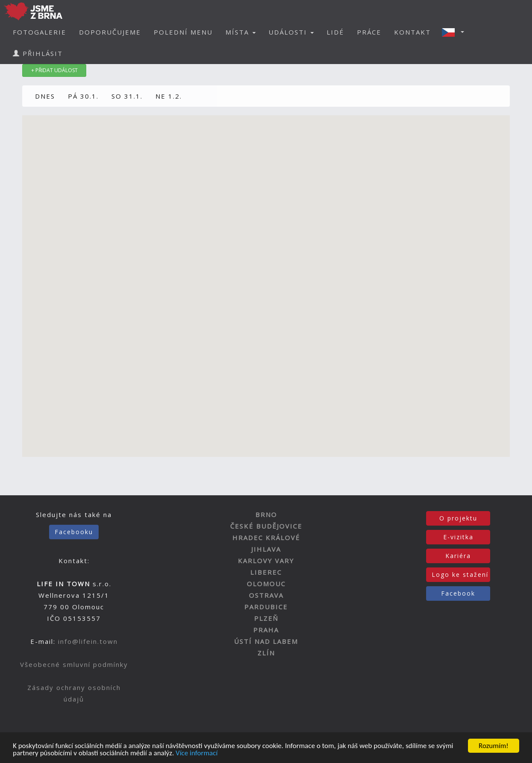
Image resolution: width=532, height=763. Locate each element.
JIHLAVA (266, 549)
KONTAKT (412, 32)
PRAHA (266, 630)
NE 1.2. (169, 96)
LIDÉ (335, 32)
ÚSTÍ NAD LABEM (266, 641)
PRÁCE (369, 32)
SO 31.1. (127, 96)
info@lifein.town (88, 641)
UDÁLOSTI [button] (291, 32)
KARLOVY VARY (266, 561)
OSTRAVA (266, 595)
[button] (456, 32)
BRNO (266, 515)
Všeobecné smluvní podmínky (74, 664)
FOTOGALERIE (39, 32)
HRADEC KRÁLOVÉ (266, 538)
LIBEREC (266, 572)
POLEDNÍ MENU (183, 32)
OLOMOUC (266, 584)
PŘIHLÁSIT (38, 53)
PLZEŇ (266, 618)
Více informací (196, 754)
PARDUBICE (266, 607)
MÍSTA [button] (241, 32)
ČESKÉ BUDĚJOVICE (266, 526)
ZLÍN (266, 653)
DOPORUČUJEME (110, 32)
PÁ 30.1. (83, 96)
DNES (45, 96)
